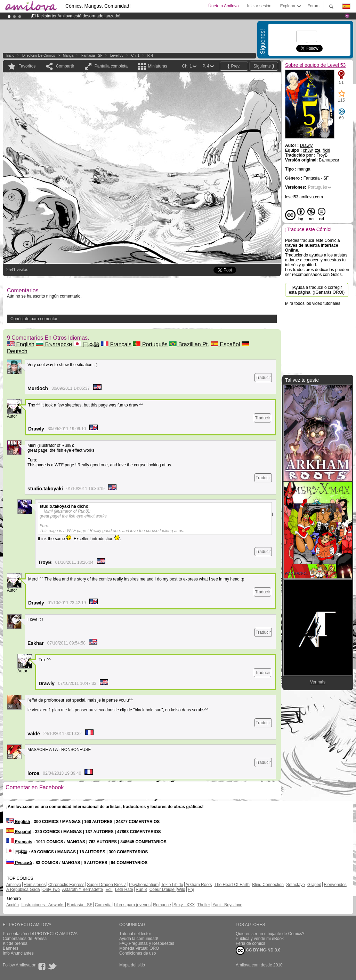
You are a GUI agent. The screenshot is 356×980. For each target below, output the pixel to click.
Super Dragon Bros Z (107, 885)
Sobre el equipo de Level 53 (315, 65)
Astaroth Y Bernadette (83, 890)
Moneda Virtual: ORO (139, 948)
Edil (109, 890)
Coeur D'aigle (163, 890)
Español (225, 344)
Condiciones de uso (137, 953)
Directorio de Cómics (39, 56)
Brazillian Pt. (189, 344)
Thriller (204, 905)
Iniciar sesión (259, 6)
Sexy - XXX (184, 905)
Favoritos (27, 66)
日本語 (86, 344)
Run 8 (141, 890)
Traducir (263, 378)
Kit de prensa (15, 943)
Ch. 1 (135, 56)
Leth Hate (124, 890)
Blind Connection (268, 885)
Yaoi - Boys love (227, 905)
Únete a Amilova (223, 6)
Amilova (14, 885)
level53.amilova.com (304, 197)
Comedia (103, 905)
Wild (181, 890)
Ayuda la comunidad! (139, 939)
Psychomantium (144, 885)
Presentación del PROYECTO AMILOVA (40, 934)
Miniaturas (157, 66)
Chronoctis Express (66, 885)
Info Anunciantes (18, 953)
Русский (19, 863)
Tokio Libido (172, 885)
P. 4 (150, 56)
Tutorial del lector (135, 934)
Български (54, 344)
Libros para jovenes (132, 905)
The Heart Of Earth (232, 885)
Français (116, 344)
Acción (13, 905)
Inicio (10, 56)
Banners (11, 948)
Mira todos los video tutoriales (313, 303)
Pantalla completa (111, 66)
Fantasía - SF (92, 56)
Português (150, 344)
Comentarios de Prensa (25, 939)
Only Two (51, 890)
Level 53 (117, 56)
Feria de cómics (250, 943)
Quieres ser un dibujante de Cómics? (270, 934)
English (21, 344)
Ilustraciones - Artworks (43, 905)
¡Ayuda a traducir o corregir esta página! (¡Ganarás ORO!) (317, 290)
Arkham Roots (199, 885)
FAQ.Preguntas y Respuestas (147, 943)
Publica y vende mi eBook (260, 939)
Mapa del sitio (132, 965)
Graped (314, 885)
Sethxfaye (295, 885)
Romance (162, 905)
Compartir (65, 66)
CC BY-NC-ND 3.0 (258, 950)
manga (68, 56)
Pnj (191, 890)
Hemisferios (35, 885)
